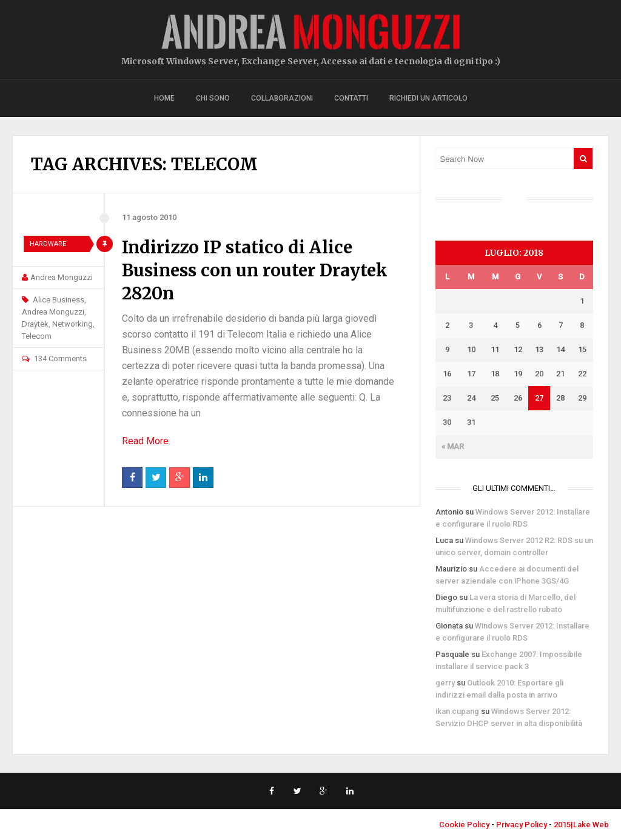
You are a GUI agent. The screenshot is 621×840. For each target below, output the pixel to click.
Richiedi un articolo (428, 98)
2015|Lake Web (581, 825)
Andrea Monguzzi (62, 277)
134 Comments (60, 358)
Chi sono (213, 98)
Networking (72, 324)
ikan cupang (457, 711)
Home (164, 98)
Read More (145, 441)
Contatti (351, 98)
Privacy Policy (522, 825)
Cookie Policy (464, 825)
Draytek (35, 324)
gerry (445, 683)
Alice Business (59, 300)
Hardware (48, 244)
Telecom (37, 336)
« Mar (453, 446)
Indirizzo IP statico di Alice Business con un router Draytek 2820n (255, 270)
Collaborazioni (282, 98)
